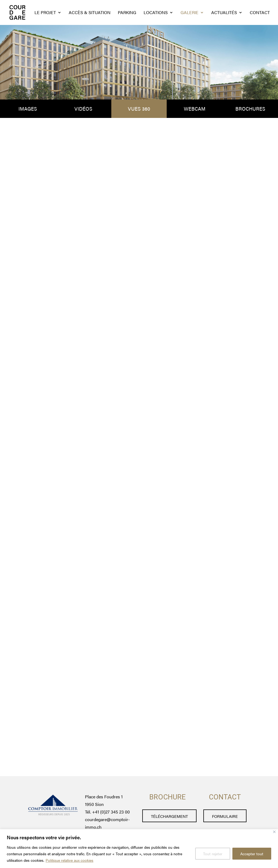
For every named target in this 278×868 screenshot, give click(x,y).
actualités (224, 13)
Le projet (45, 13)
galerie (189, 13)
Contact (260, 13)
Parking (127, 13)
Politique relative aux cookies (69, 860)
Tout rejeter (213, 854)
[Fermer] (274, 832)
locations (156, 13)
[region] (139, 849)
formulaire (225, 816)
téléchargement (169, 816)
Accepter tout (252, 854)
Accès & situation (90, 13)
